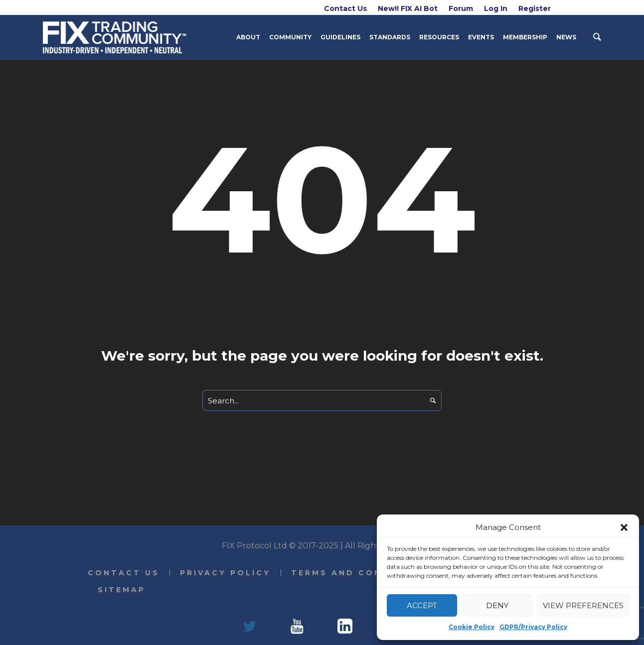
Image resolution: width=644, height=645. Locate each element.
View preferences (583, 605)
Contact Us (124, 573)
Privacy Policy (225, 573)
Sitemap (122, 590)
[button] (624, 527)
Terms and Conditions (360, 573)
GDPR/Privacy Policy (533, 627)
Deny (497, 605)
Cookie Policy (472, 627)
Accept (422, 605)
